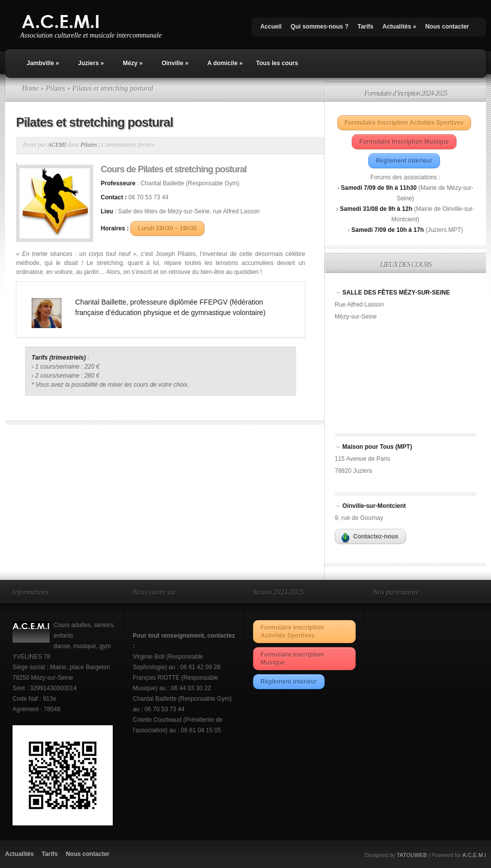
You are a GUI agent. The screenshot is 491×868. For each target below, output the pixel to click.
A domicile (225, 63)
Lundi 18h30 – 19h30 (167, 228)
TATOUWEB (412, 855)
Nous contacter (447, 27)
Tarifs (365, 27)
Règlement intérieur (404, 161)
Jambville (43, 63)
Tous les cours (277, 63)
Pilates (55, 88)
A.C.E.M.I (474, 855)
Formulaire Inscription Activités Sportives (404, 123)
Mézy (133, 63)
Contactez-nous (370, 538)
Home (30, 88)
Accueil (271, 27)
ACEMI (57, 145)
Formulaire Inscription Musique (404, 142)
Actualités (399, 27)
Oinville (175, 63)
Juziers (91, 63)
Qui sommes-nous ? (319, 27)
